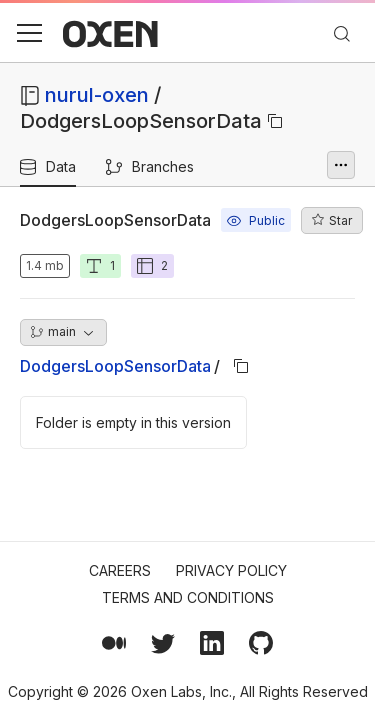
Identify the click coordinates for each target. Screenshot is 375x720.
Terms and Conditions (188, 597)
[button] (29, 33)
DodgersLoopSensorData (115, 366)
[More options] (341, 165)
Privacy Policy (231, 570)
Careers (120, 570)
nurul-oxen (97, 95)
